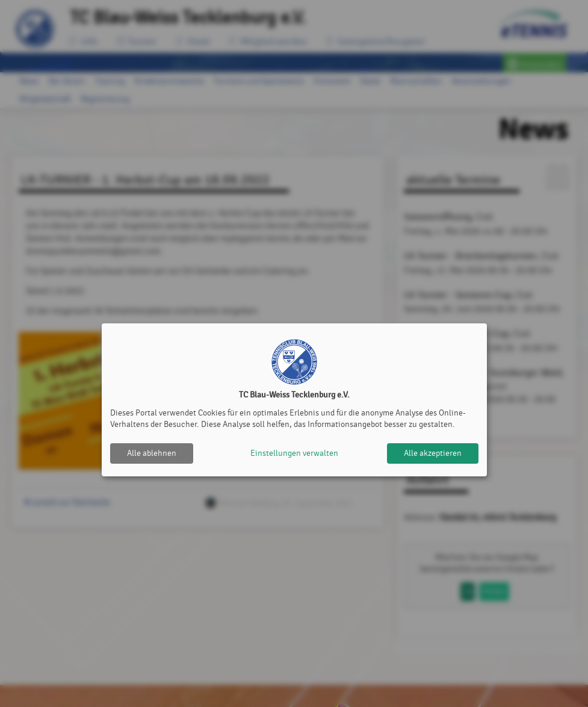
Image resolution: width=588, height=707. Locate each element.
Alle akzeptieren (433, 453)
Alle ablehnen (152, 453)
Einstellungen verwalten (294, 453)
